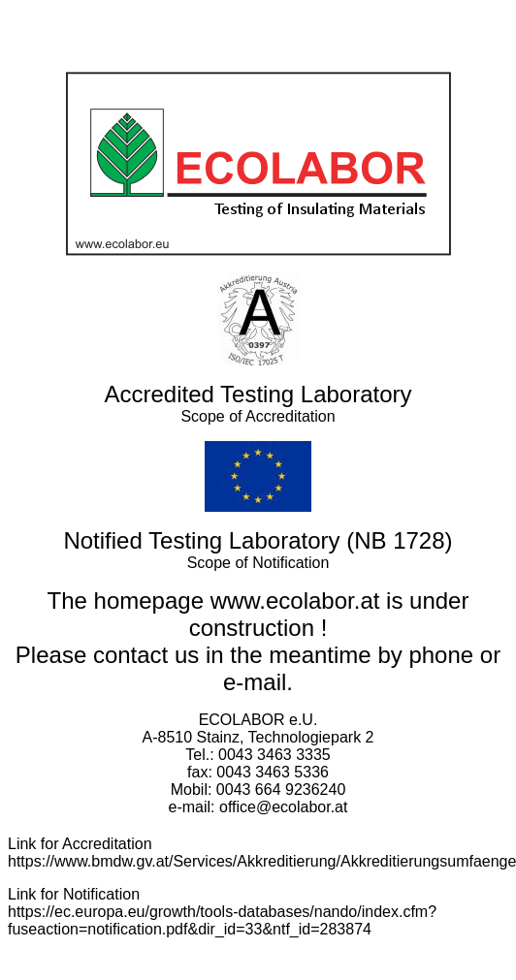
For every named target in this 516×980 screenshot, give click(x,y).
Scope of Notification (258, 563)
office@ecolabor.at (283, 807)
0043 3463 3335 (274, 755)
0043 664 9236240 (281, 790)
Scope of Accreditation (258, 416)
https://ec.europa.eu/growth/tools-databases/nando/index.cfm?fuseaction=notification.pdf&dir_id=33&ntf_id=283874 (222, 920)
